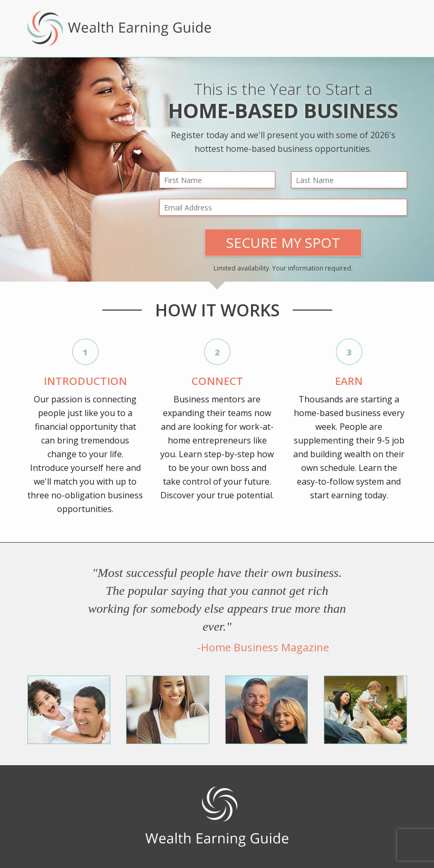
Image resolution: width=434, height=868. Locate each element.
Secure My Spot (283, 243)
